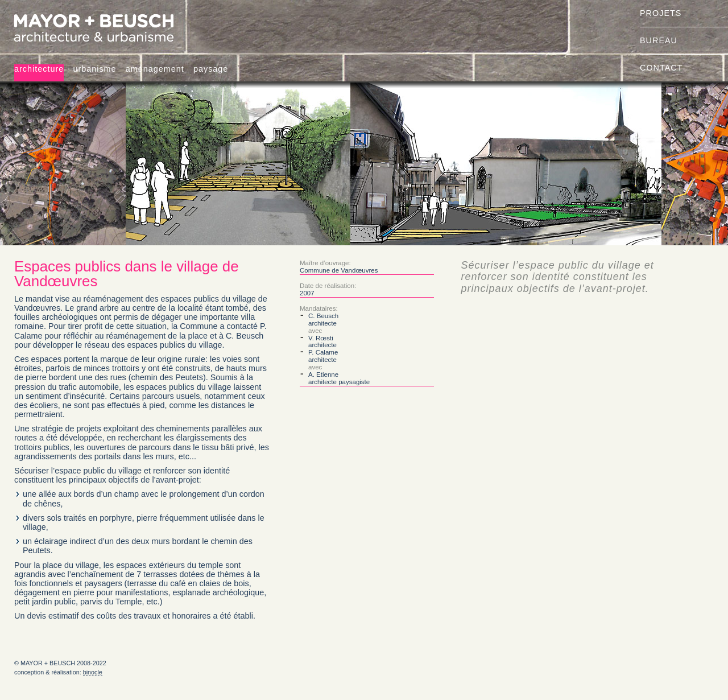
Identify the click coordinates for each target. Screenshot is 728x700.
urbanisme (94, 69)
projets (661, 13)
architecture (39, 69)
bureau (659, 40)
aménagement (155, 69)
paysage (211, 69)
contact (661, 68)
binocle (93, 672)
